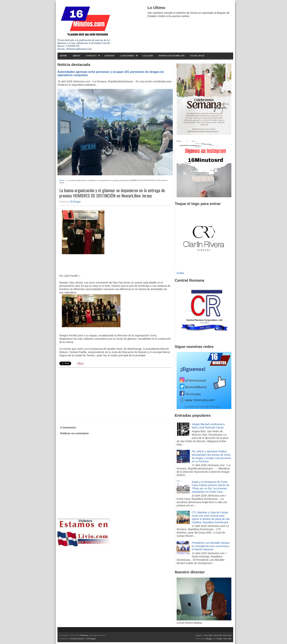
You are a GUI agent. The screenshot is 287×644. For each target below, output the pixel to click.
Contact (91, 56)
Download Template (172, 56)
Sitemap (110, 56)
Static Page (197, 56)
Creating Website (77, 639)
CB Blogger (75, 202)
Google (219, 639)
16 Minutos (84, 635)
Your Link (208, 635)
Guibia (180, 273)
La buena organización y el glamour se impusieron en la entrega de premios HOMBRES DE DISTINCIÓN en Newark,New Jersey (112, 193)
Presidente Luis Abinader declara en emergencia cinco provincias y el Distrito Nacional (211, 546)
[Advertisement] (88, 393)
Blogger (209, 639)
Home (64, 56)
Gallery (148, 56)
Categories (127, 56)
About (76, 56)
